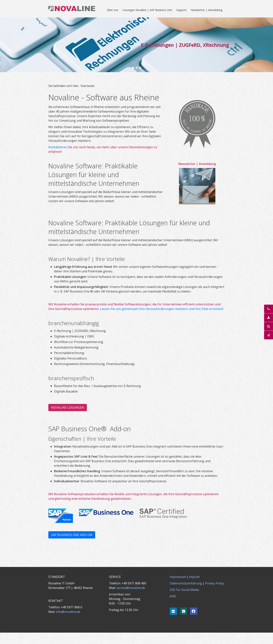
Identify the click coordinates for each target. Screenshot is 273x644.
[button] (68, 408)
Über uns (113, 10)
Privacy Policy (215, 583)
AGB (173, 596)
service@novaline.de (131, 588)
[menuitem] (113, 10)
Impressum (178, 577)
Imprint (194, 577)
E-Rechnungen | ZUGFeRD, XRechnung (185, 45)
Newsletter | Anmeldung (207, 10)
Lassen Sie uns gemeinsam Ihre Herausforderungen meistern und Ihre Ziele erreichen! (162, 309)
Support (182, 10)
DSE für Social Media (184, 590)
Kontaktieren (58, 147)
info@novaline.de (68, 612)
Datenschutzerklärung (186, 583)
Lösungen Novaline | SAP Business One (147, 10)
